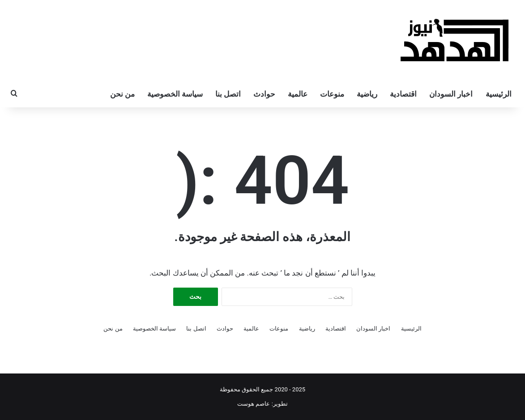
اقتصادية (403, 94)
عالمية (298, 94)
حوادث (264, 94)
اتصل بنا (228, 94)
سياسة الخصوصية (175, 94)
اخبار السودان (451, 94)
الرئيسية (499, 94)
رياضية (367, 94)
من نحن (122, 94)
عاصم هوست (254, 404)
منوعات (332, 94)
